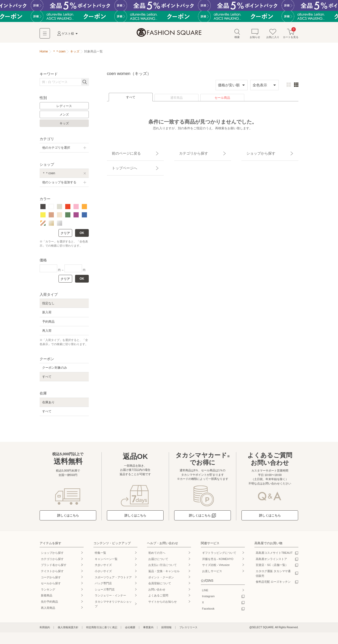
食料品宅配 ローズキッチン (273, 584)
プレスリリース (188, 630)
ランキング (48, 592)
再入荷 (47, 333)
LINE (205, 593)
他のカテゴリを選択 (56, 150)
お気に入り (273, 36)
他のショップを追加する (59, 185)
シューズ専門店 (105, 592)
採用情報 (166, 630)
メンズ (64, 117)
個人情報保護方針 (68, 630)
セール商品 (222, 100)
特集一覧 (100, 555)
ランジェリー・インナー (110, 598)
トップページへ (119, 162)
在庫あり (48, 405)
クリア (65, 236)
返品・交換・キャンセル (164, 573)
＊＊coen (49, 176)
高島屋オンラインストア (271, 561)
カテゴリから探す (188, 153)
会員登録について (160, 586)
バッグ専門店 (103, 586)
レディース (64, 108)
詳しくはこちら (68, 518)
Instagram (208, 599)
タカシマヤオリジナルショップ (113, 606)
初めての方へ (157, 555)
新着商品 (47, 598)
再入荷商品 (48, 610)
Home (44, 54)
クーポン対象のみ (55, 370)
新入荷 (47, 315)
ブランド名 (54, 567)
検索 (237, 36)
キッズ (64, 126)
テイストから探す (52, 573)
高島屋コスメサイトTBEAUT (274, 555)
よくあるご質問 (158, 598)
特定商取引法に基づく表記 (102, 630)
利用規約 (45, 630)
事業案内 (148, 630)
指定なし (48, 306)
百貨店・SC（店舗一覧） (272, 567)
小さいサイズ (103, 573)
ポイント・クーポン (161, 580)
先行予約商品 (49, 604)
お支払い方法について (163, 567)
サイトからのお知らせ (163, 604)
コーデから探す (51, 580)
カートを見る (291, 36)
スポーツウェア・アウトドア (113, 580)
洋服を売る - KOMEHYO (218, 561)
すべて (131, 100)
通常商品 (177, 100)
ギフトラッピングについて (219, 555)
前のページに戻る (121, 153)
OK (82, 235)
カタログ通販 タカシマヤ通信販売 (273, 576)
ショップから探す (255, 153)
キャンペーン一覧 (106, 561)
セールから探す (51, 586)
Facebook (208, 611)
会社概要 (130, 630)
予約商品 (48, 324)
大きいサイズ (103, 567)
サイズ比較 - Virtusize (216, 567)
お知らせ (255, 36)
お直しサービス (212, 573)
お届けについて (158, 561)
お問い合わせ (157, 592)
